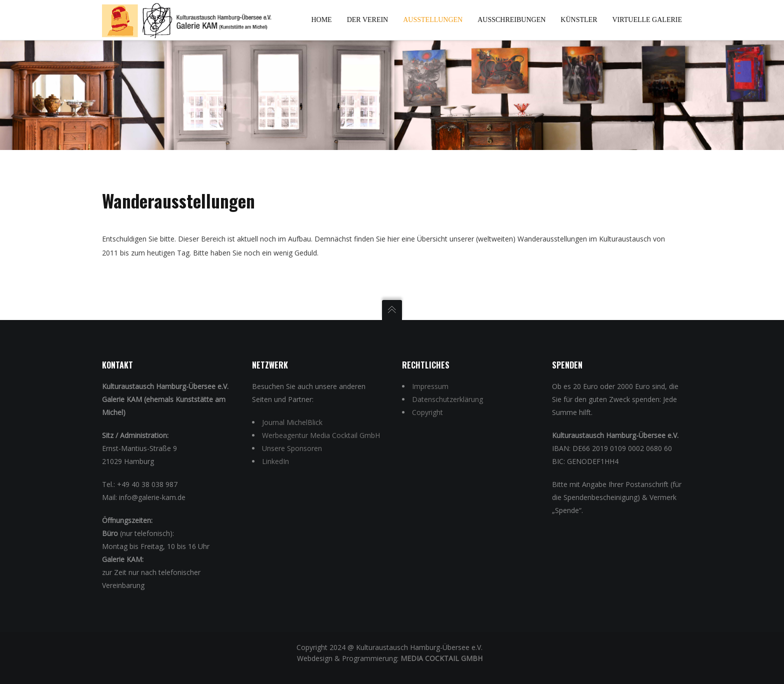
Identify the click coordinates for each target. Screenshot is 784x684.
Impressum (430, 386)
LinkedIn (275, 461)
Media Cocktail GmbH (441, 658)
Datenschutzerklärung (447, 399)
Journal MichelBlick (292, 422)
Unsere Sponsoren (292, 448)
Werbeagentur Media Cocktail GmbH (321, 435)
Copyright (427, 412)
